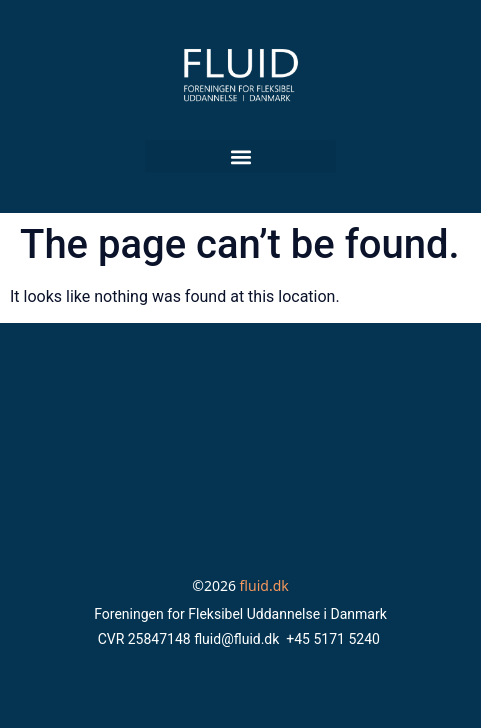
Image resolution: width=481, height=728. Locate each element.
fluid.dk (264, 585)
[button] (240, 156)
